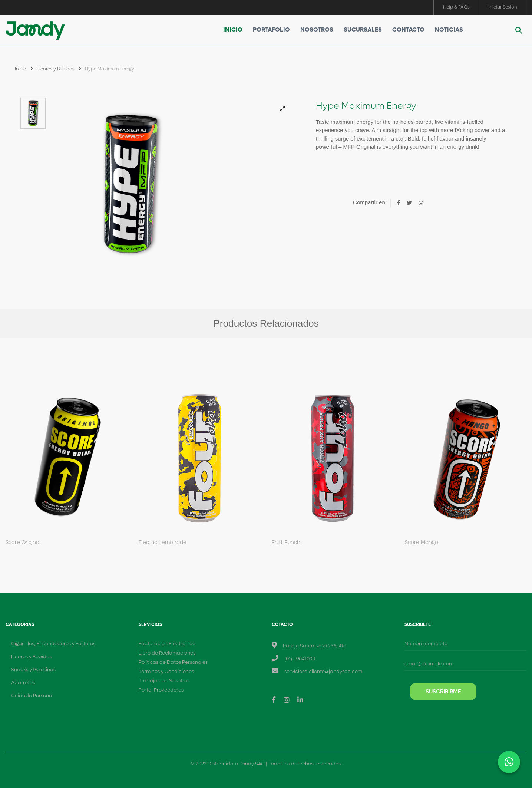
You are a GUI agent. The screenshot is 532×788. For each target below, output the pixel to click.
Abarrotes (23, 683)
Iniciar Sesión (503, 7)
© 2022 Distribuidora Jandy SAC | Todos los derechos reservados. (266, 764)
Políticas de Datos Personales (173, 662)
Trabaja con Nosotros (164, 681)
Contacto (408, 29)
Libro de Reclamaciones (167, 653)
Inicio (233, 29)
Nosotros (317, 29)
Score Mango (422, 542)
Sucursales (363, 29)
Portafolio (271, 29)
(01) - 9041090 (300, 659)
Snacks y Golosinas (33, 670)
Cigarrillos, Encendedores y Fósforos (53, 644)
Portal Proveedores (161, 690)
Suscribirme (443, 692)
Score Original (23, 542)
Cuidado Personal (32, 695)
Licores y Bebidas (59, 69)
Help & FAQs (456, 7)
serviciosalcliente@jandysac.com (323, 671)
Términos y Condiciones (166, 671)
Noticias (449, 29)
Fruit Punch (286, 542)
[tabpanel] (177, 184)
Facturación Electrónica (167, 644)
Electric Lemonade (163, 542)
